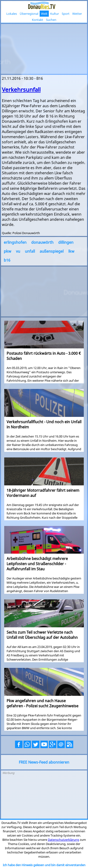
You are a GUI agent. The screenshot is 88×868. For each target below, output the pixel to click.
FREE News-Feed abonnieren (44, 762)
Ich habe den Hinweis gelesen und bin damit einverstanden (44, 865)
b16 (7, 260)
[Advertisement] (44, 48)
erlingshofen (15, 242)
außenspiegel (52, 251)
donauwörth (42, 242)
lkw (71, 251)
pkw (8, 251)
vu (18, 251)
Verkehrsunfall (21, 89)
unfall (30, 251)
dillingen (66, 242)
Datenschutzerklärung (63, 840)
